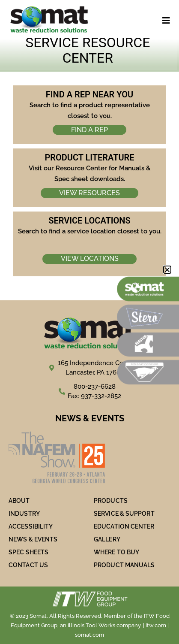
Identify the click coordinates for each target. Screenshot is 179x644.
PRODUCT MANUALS (124, 565)
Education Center (124, 526)
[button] (167, 270)
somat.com (89, 635)
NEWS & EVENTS (33, 539)
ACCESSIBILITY (31, 526)
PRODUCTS (111, 501)
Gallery (107, 539)
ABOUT (19, 501)
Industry (24, 514)
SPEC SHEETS (28, 552)
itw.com (156, 625)
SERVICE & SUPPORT (124, 514)
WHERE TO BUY (116, 552)
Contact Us (28, 565)
